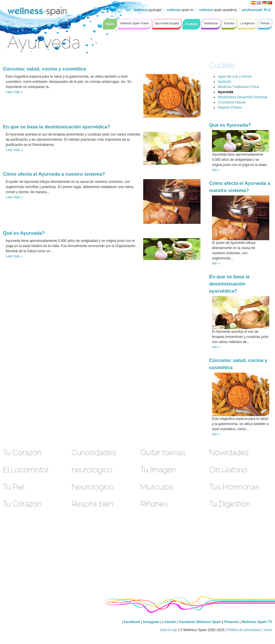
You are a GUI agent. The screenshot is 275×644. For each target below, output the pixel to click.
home (267, 630)
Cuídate (222, 65)
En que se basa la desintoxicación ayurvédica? (57, 127)
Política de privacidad (243, 630)
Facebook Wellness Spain (200, 622)
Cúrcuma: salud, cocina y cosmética (44, 69)
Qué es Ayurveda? (24, 233)
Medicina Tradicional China (238, 87)
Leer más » (14, 92)
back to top (169, 630)
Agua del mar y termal (234, 77)
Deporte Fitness (230, 107)
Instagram (151, 622)
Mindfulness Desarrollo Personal (242, 97)
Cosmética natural (232, 102)
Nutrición (224, 82)
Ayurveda (225, 92)
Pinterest (232, 622)
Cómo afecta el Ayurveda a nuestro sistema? (54, 174)
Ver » (216, 170)
